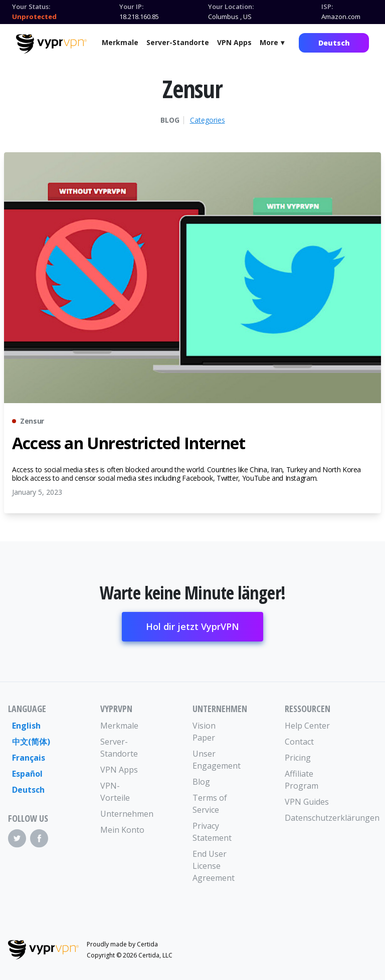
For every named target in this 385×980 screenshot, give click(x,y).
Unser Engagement (216, 760)
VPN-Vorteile (115, 792)
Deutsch (334, 43)
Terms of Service (210, 804)
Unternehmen (123, 814)
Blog (170, 120)
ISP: (327, 7)
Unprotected (34, 17)
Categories (208, 120)
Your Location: (231, 7)
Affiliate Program (302, 780)
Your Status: (31, 7)
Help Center (307, 726)
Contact (299, 742)
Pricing (298, 758)
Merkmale (120, 42)
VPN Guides (307, 802)
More (269, 42)
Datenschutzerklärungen (308, 818)
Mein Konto (122, 830)
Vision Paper (204, 732)
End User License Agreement (214, 866)
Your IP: (131, 7)
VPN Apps (234, 42)
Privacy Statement (212, 832)
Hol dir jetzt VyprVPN (192, 626)
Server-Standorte (178, 42)
